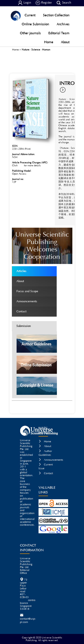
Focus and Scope (35, 291)
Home (49, 42)
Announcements (35, 301)
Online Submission (35, 24)
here (21, 165)
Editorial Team (59, 33)
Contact (35, 311)
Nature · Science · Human (36, 50)
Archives (63, 24)
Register (44, 3)
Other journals (30, 33)
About (65, 42)
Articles (35, 271)
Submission (24, 326)
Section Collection (56, 15)
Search (64, 3)
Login (25, 3)
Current (30, 15)
